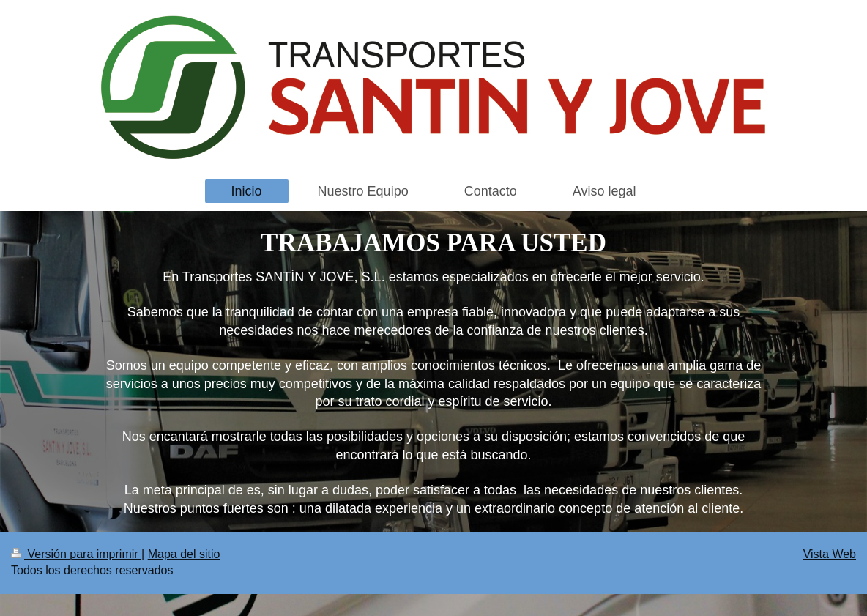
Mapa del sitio (184, 554)
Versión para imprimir (76, 554)
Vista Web (830, 554)
